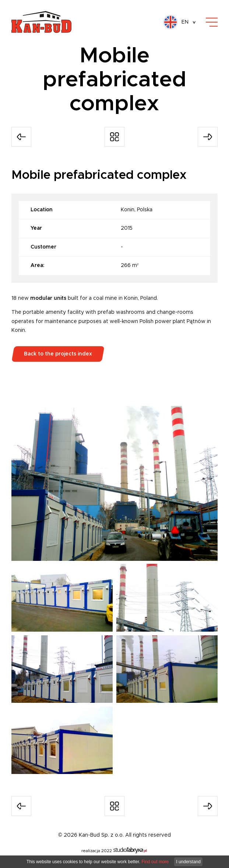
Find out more (155, 862)
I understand (188, 862)
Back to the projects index (58, 354)
